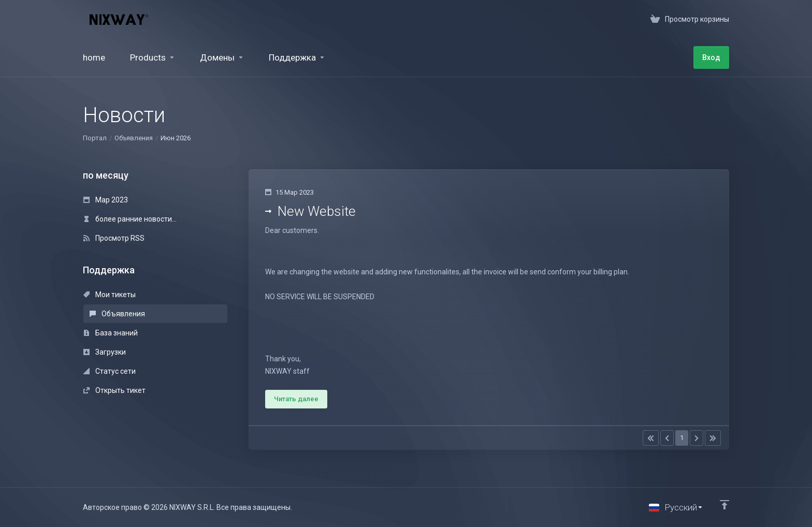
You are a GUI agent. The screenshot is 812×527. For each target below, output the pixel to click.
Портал (95, 138)
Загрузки (105, 352)
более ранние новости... (130, 219)
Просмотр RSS (114, 238)
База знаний (111, 333)
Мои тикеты (110, 295)
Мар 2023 (106, 200)
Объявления (134, 138)
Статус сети (110, 371)
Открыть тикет (114, 390)
